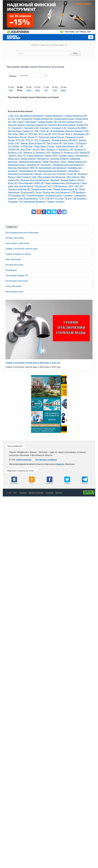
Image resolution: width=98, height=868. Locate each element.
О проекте (23, 493)
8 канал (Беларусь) (54, 116)
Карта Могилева (13, 259)
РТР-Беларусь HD (16, 195)
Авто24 (36, 149)
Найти (75, 53)
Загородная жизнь (17, 165)
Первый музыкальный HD (65, 189)
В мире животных (35, 156)
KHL (87, 131)
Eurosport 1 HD (31, 128)
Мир (34, 177)
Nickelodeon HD (81, 134)
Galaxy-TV (28, 131)
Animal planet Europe (64, 119)
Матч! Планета (24, 177)
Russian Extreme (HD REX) (65, 140)
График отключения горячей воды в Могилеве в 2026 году (33, 363)
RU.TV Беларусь (43, 140)
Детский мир (82, 156)
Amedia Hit (27, 119)
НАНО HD (39, 183)
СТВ (42, 198)
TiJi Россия (81, 143)
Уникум (51, 202)
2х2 (16, 116)
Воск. (64, 90)
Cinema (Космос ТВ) (47, 122)
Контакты (59, 493)
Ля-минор (82, 174)
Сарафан (68, 195)
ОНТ (71, 186)
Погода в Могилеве (15, 238)
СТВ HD (49, 198)
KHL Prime (13, 134)
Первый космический (41, 189)
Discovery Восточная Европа (62, 125)
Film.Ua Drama (15, 131)
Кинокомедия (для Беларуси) (53, 168)
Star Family (69, 143)
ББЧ (43, 149)
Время (48, 156)
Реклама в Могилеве (36, 493)
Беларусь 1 (52, 149)
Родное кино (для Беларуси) (56, 192)
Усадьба (60, 202)
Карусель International (18, 168)
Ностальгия (40, 186)
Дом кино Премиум (59, 159)
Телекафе (13, 202)
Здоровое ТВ (33, 165)
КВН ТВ (34, 168)
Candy (21, 122)
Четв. (37, 90)
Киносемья (74, 171)
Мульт (81, 180)
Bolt (14, 122)
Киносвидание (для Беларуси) (53, 171)
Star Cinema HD (54, 143)
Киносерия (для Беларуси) (20, 174)
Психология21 (27, 192)
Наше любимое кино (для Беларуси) (63, 183)
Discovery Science (16, 125)
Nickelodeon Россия (17, 137)
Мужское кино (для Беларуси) (35, 180)
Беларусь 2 (80, 149)
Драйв (45, 162)
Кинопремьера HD (28, 171)
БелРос (13, 156)
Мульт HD (13, 183)
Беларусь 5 (57, 152)
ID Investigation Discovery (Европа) (67, 131)
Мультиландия (26, 183)
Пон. (11, 90)
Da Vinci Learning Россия (70, 122)
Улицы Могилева (13, 286)
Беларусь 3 (29, 152)
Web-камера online (14, 292)
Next (65, 405)
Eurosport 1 (18, 128)
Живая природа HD (77, 162)
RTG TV (29, 140)
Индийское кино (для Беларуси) (68, 165)
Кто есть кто (50, 174)
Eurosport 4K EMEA (77, 128)
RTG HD (20, 140)
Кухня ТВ (72, 174)
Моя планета (73, 177)
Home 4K (45, 131)
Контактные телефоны (46, 460)
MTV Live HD (45, 134)
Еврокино (55, 162)
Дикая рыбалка (28, 159)
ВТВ (55, 156)
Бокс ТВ (22, 156)
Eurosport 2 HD (59, 128)
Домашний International (30, 162)
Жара (63, 162)
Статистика (49, 493)
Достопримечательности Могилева (22, 233)
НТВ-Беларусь (60, 186)
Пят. (46, 90)
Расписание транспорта (17, 281)
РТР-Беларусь (78, 192)
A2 (13, 119)
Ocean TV (33, 137)
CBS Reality (31, 122)
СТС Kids (59, 198)
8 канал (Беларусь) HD (75, 116)
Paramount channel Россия (51, 137)
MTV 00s (33, 134)
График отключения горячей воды (22, 249)
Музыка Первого (68, 180)
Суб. (55, 90)
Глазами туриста (66, 156)
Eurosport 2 (45, 128)
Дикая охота (14, 159)
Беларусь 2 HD (15, 152)
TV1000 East (27, 146)
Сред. (29, 90)
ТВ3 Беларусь (79, 198)
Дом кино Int (43, 159)
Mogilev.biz (35, 45)
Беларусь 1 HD (66, 149)
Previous (33, 405)
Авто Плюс (26, 149)
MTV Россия (59, 134)
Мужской (55, 180)
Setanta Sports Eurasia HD (33, 143)
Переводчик (11, 270)
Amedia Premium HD (43, 119)
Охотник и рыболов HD (19, 189)
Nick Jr (69, 134)
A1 (9, 119)
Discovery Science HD (37, 125)
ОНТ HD (79, 186)
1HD (11, 116)
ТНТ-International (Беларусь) (32, 202)
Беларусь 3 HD (43, 152)
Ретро (39, 192)
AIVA (18, 119)
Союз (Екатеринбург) (28, 198)
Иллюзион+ (46, 165)
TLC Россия (13, 146)
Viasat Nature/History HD (67, 146)
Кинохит (39, 174)
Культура (61, 174)
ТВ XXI (68, 198)
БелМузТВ (85, 152)
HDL (37, 131)
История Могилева (14, 265)
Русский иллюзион (35, 195)
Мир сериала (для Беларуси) (52, 177)
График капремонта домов (18, 254)
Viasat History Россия (44, 146)
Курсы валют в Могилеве (17, 243)
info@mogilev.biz (24, 460)
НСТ (50, 186)
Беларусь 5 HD (71, 152)
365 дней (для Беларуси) (32, 116)
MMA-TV (23, 134)
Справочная (44, 45)
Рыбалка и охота (54, 195)
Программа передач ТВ (17, 276)
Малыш (11, 177)
